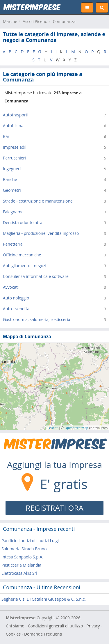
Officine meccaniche (22, 255)
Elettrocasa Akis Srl (19, 573)
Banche (10, 179)
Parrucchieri (14, 158)
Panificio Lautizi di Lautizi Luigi (30, 541)
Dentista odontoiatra (23, 222)
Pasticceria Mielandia (21, 565)
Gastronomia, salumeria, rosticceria (37, 319)
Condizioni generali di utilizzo (56, 626)
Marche (10, 21)
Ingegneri (12, 169)
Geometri (12, 190)
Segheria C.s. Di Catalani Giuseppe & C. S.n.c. (44, 599)
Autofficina (13, 126)
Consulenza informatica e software (36, 276)
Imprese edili (15, 147)
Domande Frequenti (43, 634)
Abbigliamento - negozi (25, 266)
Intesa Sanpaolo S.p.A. (22, 557)
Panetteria (13, 244)
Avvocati (11, 287)
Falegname (13, 212)
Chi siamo (15, 626)
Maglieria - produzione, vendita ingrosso (41, 233)
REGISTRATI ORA (54, 508)
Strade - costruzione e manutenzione (38, 201)
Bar (6, 136)
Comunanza (64, 21)
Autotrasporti (16, 115)
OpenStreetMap (76, 428)
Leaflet (53, 428)
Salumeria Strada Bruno (24, 549)
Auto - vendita (16, 309)
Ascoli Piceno (35, 21)
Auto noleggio (16, 298)
